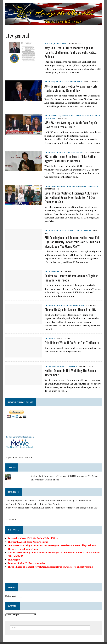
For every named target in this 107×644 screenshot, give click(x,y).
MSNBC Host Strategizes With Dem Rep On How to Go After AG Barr (71, 125)
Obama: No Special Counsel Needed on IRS (70, 306)
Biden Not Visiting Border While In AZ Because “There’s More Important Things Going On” (51, 504)
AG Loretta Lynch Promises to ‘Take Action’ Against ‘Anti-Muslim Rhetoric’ (70, 159)
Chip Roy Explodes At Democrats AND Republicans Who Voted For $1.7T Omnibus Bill (49, 497)
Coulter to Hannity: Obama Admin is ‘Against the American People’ (71, 274)
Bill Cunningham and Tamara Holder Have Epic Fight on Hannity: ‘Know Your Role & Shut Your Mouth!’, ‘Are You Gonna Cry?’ (72, 238)
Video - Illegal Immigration (68, 82)
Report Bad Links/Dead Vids (19, 454)
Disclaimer (11, 516)
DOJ (46, 44)
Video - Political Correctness (70, 152)
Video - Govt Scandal (54, 186)
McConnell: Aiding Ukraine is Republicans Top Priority (33, 501)
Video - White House (75, 302)
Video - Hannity (73, 186)
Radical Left (60, 44)
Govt (51, 44)
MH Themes (38, 641)
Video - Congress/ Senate (56, 116)
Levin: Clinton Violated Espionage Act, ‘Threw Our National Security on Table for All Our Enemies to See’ (71, 197)
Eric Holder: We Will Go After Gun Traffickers (72, 339)
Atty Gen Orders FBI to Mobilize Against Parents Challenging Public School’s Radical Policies (71, 52)
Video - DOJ (49, 82)
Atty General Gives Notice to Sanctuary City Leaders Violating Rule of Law (71, 88)
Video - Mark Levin (90, 186)
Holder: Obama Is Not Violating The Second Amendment (70, 369)
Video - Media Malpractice (81, 116)
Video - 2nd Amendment (55, 363)
